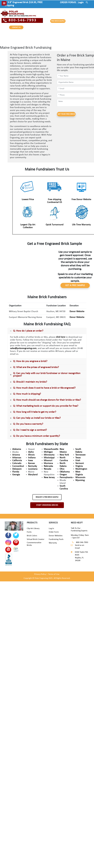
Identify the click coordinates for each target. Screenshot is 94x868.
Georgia (16, 475)
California (17, 461)
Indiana (32, 458)
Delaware (17, 469)
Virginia (79, 466)
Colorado (17, 463)
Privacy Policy (40, 574)
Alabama (17, 449)
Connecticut (18, 466)
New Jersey (49, 478)
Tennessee (80, 455)
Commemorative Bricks (34, 544)
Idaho (31, 452)
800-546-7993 (20, 20)
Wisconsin (80, 478)
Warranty (53, 543)
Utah (78, 461)
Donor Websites (56, 536)
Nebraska (48, 466)
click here (60, 337)
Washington (81, 469)
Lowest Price (28, 199)
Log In (51, 528)
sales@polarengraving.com (23, 348)
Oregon (63, 475)
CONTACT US (16, 27)
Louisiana (33, 469)
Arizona (16, 455)
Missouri (48, 461)
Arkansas (17, 458)
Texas (78, 458)
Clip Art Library (33, 528)
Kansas (31, 463)
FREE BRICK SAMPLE (58, 21)
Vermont (80, 463)
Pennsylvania (66, 478)
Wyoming (80, 480)
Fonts (29, 532)
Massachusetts (51, 449)
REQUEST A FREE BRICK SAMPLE (47, 497)
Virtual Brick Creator (36, 539)
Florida (16, 472)
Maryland (33, 475)
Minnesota (49, 455)
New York (64, 455)
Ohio (62, 469)
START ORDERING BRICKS (47, 505)
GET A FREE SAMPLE (75, 285)
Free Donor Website (81, 199)
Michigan (48, 452)
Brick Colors (32, 536)
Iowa (30, 461)
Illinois (31, 455)
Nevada (48, 469)
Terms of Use (54, 574)
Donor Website (77, 311)
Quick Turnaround (55, 225)
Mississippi (49, 458)
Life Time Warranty (81, 225)
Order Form (54, 532)
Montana (48, 463)
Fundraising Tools (56, 539)
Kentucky (33, 466)
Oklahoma (65, 472)
